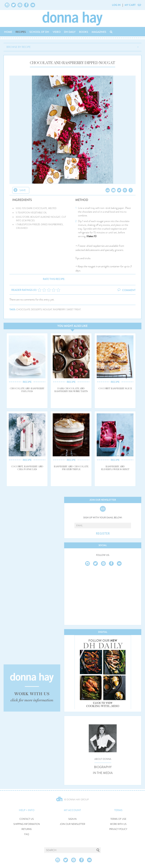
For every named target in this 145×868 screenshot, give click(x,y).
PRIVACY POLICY (118, 829)
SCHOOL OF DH (39, 32)
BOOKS (84, 32)
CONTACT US (27, 819)
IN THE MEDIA (103, 773)
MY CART (130, 5)
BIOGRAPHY (103, 767)
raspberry (59, 310)
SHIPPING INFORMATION (27, 824)
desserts (36, 310)
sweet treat (74, 310)
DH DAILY (70, 32)
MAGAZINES (99, 32)
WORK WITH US (118, 824)
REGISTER (103, 534)
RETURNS (27, 829)
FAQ (27, 834)
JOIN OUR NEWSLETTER (72, 824)
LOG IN (116, 5)
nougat (47, 310)
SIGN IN (72, 819)
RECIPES (21, 32)
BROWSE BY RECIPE (19, 47)
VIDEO (57, 32)
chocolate (23, 310)
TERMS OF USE (118, 819)
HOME (8, 32)
